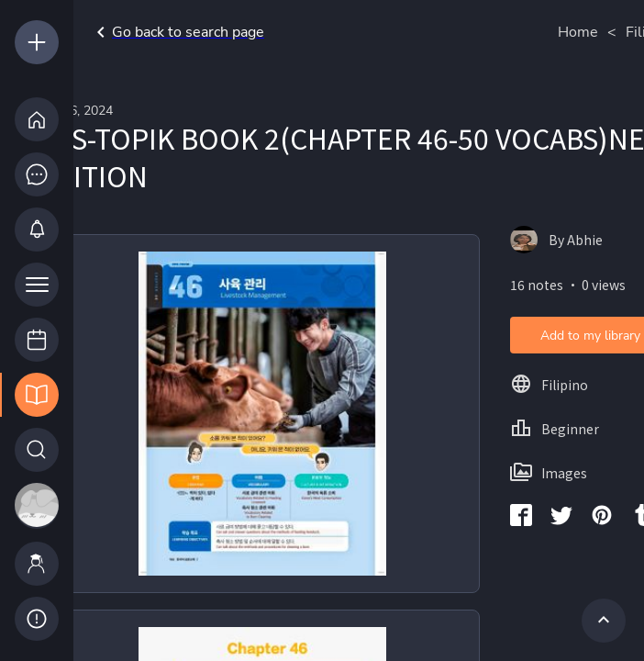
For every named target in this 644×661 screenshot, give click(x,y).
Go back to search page (177, 32)
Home (578, 32)
